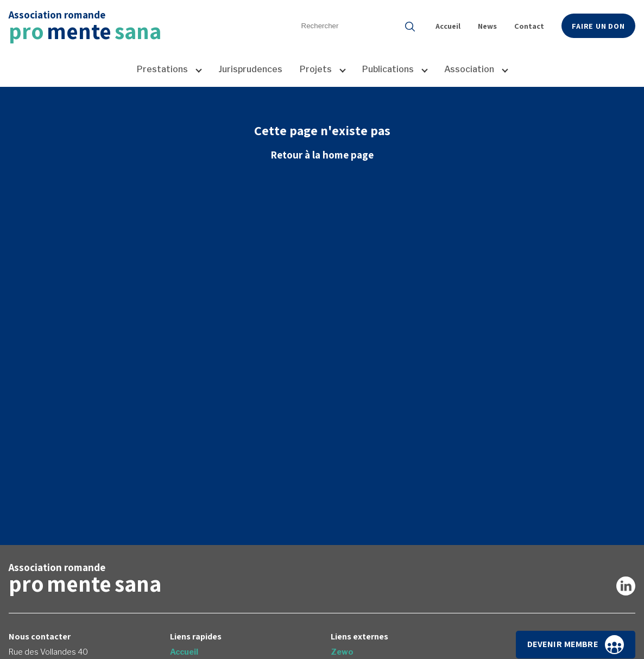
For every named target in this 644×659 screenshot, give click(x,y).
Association (469, 69)
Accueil (448, 26)
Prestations (162, 69)
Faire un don (598, 26)
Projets (316, 69)
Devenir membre (576, 645)
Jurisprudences (250, 69)
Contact (529, 26)
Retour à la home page (322, 155)
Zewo (342, 652)
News (487, 26)
